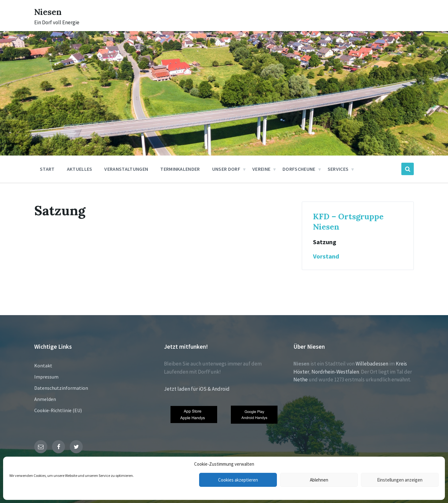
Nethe (301, 380)
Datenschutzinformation (61, 388)
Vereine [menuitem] (261, 169)
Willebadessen (372, 364)
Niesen (50, 12)
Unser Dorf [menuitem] (226, 169)
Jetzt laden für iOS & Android (197, 389)
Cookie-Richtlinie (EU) (58, 410)
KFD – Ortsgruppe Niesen (348, 221)
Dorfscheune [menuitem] (299, 169)
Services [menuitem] (338, 169)
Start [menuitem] (47, 169)
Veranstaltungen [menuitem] (126, 169)
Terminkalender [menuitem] (180, 169)
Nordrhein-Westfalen (335, 372)
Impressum (46, 377)
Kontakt (43, 366)
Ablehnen (319, 480)
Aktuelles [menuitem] (80, 169)
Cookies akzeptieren (238, 480)
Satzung (325, 242)
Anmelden (45, 399)
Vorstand (326, 256)
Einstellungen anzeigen (400, 480)
